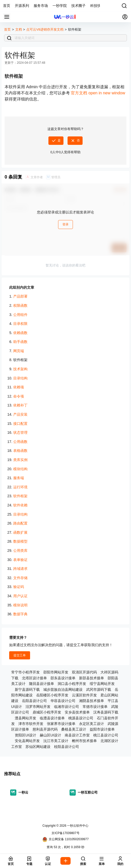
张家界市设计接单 (61, 724)
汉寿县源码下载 (106, 712)
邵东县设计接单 (63, 678)
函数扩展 (20, 532)
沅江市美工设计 (56, 741)
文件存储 (20, 578)
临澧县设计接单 (52, 718)
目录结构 (20, 378)
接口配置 (20, 424)
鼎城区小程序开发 (47, 712)
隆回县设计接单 (42, 684)
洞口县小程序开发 (72, 684)
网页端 (19, 351)
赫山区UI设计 (50, 735)
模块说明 (20, 605)
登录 (65, 224)
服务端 (19, 478)
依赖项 (19, 387)
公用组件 (20, 315)
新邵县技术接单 (91, 678)
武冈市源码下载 (99, 690)
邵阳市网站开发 (56, 672)
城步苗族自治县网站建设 (63, 690)
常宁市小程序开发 (25, 672)
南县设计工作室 (77, 735)
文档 (19, 29)
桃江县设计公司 (106, 735)
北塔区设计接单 (34, 678)
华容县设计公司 (63, 701)
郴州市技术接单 (84, 741)
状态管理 (20, 432)
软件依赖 (20, 505)
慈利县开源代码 (45, 729)
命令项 (19, 396)
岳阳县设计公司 (34, 701)
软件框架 (20, 496)
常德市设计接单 (95, 707)
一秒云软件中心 (77, 826)
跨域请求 (20, 569)
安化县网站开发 (27, 741)
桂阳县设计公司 (67, 747)
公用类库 (20, 551)
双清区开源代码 (84, 672)
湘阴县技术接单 (91, 701)
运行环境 (20, 487)
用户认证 (20, 596)
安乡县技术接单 (77, 712)
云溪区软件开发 (84, 695)
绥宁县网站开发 (102, 684)
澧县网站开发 (25, 718)
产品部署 (20, 296)
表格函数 (20, 451)
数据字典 (20, 614)
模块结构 (20, 469)
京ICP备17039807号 (65, 833)
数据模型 (20, 541)
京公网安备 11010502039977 (65, 839)
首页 (7, 29)
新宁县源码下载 (27, 690)
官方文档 (98, 93)
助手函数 (20, 342)
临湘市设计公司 (67, 707)
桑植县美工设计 (74, 729)
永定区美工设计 (91, 724)
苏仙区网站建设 (38, 747)
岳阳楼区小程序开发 (52, 695)
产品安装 (20, 414)
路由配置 (20, 523)
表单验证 (20, 560)
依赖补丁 (20, 405)
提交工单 (20, 655)
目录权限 (20, 324)
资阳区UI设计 (25, 735)
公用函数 (20, 442)
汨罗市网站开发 (38, 707)
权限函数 (20, 305)
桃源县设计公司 (81, 718)
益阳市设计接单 (102, 729)
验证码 (19, 587)
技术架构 (20, 369)
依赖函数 (20, 333)
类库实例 (20, 460)
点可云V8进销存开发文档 (45, 29)
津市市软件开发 (31, 724)
